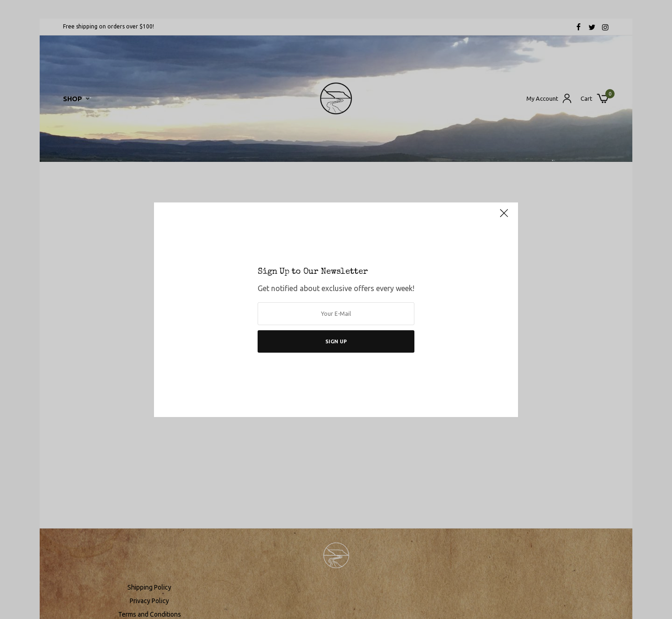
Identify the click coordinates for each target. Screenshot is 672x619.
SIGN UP (336, 341)
